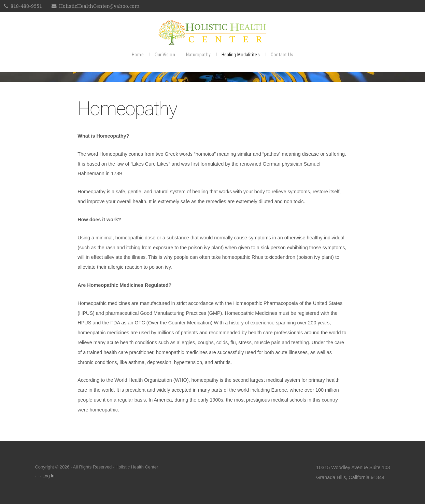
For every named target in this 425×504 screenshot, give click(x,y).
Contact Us (282, 55)
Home (138, 55)
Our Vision (165, 55)
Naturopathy (198, 55)
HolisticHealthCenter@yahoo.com (99, 6)
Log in (48, 476)
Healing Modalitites (241, 55)
